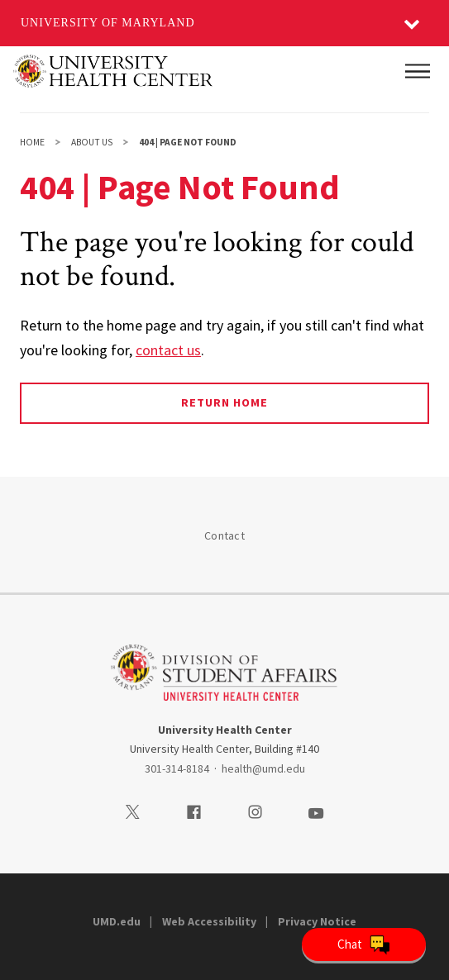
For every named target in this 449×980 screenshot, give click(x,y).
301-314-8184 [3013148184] (177, 768)
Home (32, 142)
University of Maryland (108, 23)
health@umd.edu (263, 768)
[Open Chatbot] (364, 944)
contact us (168, 350)
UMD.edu (117, 921)
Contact (224, 535)
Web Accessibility (209, 921)
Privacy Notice (317, 921)
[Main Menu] (418, 71)
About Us (92, 142)
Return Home (224, 402)
